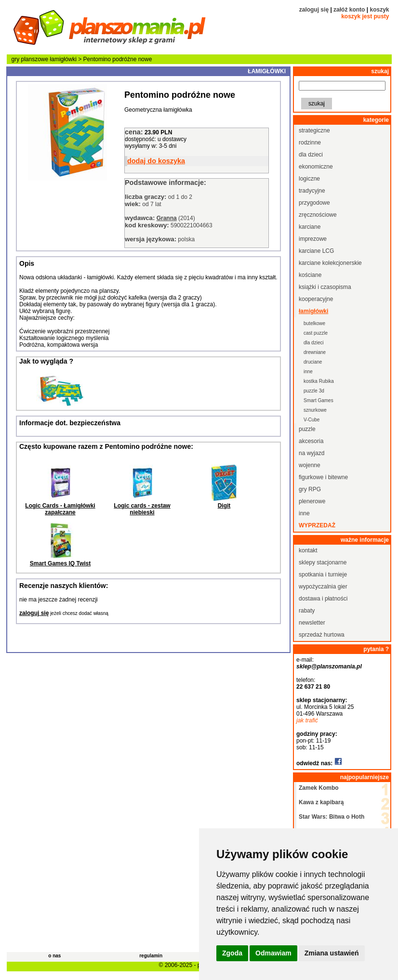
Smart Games (318, 400)
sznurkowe (315, 410)
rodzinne (310, 143)
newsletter (312, 623)
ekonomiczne (316, 167)
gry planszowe (30, 59)
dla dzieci (311, 155)
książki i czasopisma (325, 287)
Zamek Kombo (319, 788)
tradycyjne (312, 191)
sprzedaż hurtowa (322, 635)
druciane (313, 362)
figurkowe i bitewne (323, 477)
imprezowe (313, 239)
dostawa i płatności (323, 599)
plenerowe (312, 501)
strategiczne (314, 131)
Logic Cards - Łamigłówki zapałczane (60, 509)
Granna (167, 218)
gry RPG (310, 489)
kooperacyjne (316, 299)
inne (308, 372)
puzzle (307, 429)
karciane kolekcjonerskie (330, 263)
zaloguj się (314, 10)
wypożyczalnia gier (323, 587)
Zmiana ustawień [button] (332, 953)
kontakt (308, 550)
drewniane (315, 352)
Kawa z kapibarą (321, 802)
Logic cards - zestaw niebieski (142, 509)
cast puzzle (316, 333)
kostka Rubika (319, 381)
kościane (310, 275)
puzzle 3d (314, 391)
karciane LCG (316, 251)
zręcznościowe (318, 215)
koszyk (379, 10)
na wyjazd (312, 453)
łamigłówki (63, 59)
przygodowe (314, 203)
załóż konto (349, 10)
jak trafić (307, 720)
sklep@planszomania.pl (329, 666)
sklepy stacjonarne (323, 562)
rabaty (307, 611)
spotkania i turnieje (323, 575)
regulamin (151, 956)
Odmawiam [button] (273, 953)
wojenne (310, 465)
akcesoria (311, 441)
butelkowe (314, 323)
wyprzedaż (317, 525)
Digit (224, 506)
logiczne (309, 179)
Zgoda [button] (232, 953)
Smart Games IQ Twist (60, 563)
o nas (54, 956)
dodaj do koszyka (156, 161)
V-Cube (312, 420)
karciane (310, 227)
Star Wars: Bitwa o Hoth (332, 817)
